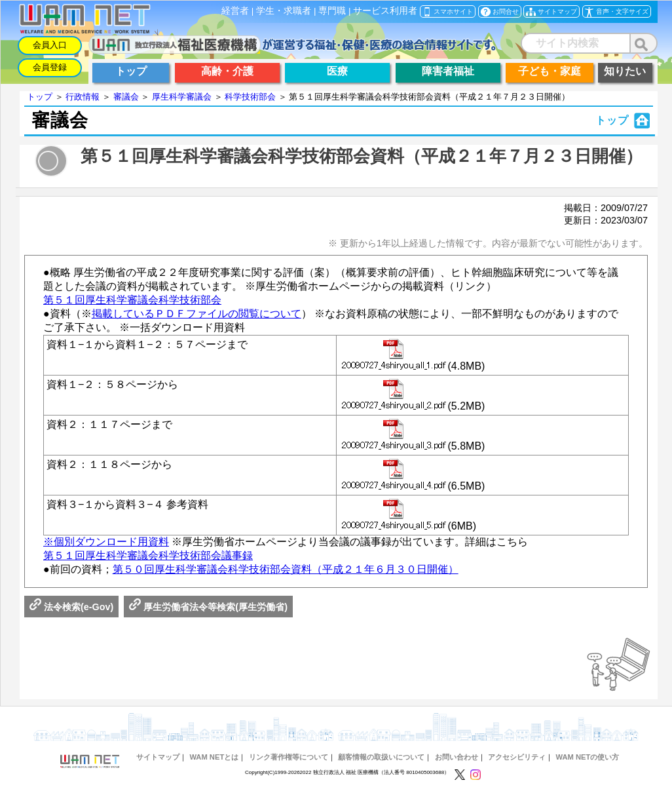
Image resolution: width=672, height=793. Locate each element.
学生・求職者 (284, 11)
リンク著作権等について (289, 757)
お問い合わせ (457, 757)
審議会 (126, 97)
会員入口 (50, 45)
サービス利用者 (385, 11)
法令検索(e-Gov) (71, 607)
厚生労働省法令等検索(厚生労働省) (208, 607)
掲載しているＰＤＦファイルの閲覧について (196, 314)
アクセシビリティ (517, 757)
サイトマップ (158, 757)
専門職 (332, 11)
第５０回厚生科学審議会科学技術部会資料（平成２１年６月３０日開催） (286, 569)
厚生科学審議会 (182, 97)
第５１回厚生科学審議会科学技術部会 (132, 300)
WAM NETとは (214, 757)
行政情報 (83, 97)
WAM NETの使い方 (588, 757)
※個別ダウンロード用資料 (106, 542)
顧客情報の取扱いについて (381, 757)
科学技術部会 (250, 97)
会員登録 (50, 67)
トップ (40, 97)
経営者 (235, 11)
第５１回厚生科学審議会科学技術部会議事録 (148, 555)
